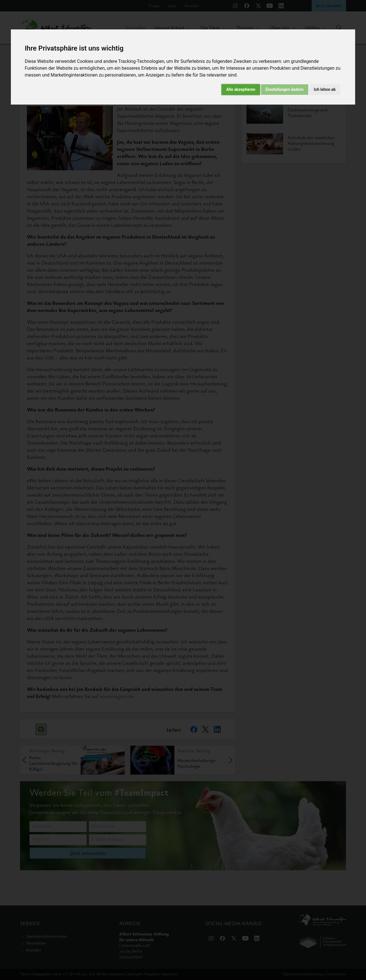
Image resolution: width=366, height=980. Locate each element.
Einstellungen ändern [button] (285, 89)
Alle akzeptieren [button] (241, 89)
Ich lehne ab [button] (325, 89)
